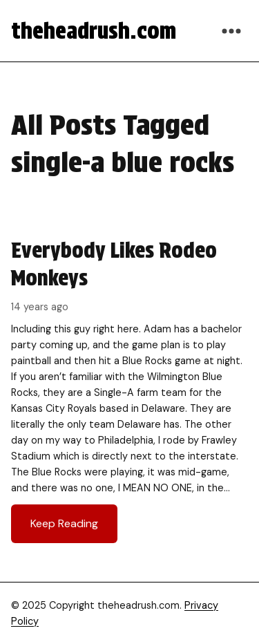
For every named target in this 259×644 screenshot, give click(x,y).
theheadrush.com (94, 31)
